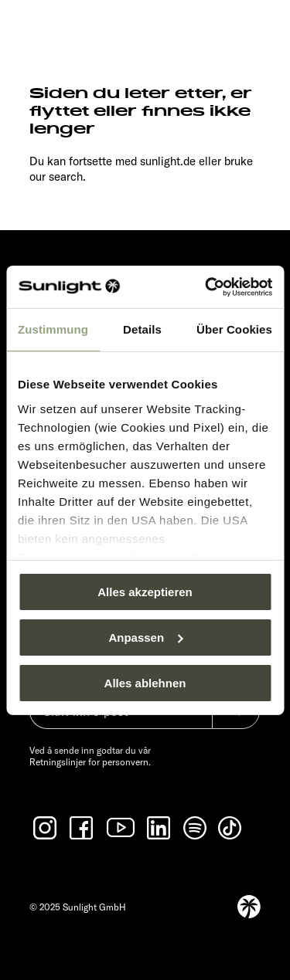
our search (56, 176)
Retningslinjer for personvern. (90, 762)
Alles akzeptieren (145, 592)
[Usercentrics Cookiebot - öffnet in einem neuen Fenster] (206, 287)
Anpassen (145, 638)
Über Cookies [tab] (234, 329)
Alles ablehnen (145, 682)
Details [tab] (142, 329)
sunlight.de (168, 161)
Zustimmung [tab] (53, 329)
